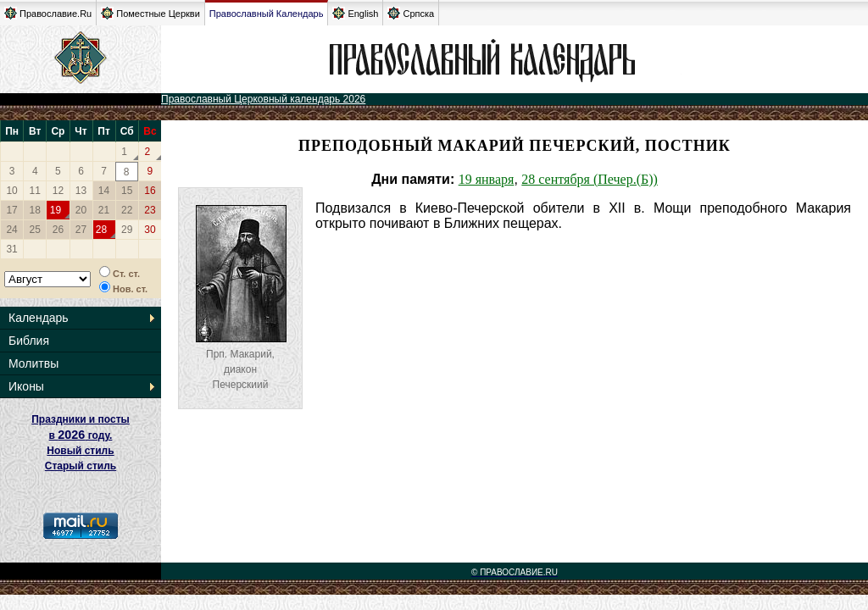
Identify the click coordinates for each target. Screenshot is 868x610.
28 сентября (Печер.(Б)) (590, 179)
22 (127, 210)
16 (150, 191)
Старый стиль (81, 466)
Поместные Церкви (150, 13)
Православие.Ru (48, 13)
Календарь (39, 318)
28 (101, 230)
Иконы (26, 386)
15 (127, 191)
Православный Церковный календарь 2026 (263, 99)
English (355, 13)
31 (11, 249)
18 (35, 210)
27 (81, 230)
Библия (29, 341)
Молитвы (33, 363)
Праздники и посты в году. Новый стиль (81, 435)
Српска (411, 13)
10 (11, 191)
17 (11, 210)
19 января (487, 179)
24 (11, 230)
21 (104, 210)
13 (81, 191)
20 (81, 210)
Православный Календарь (267, 14)
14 (104, 191)
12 (58, 191)
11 (35, 191)
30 (150, 230)
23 (150, 210)
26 (58, 230)
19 (56, 210)
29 (127, 230)
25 (35, 230)
